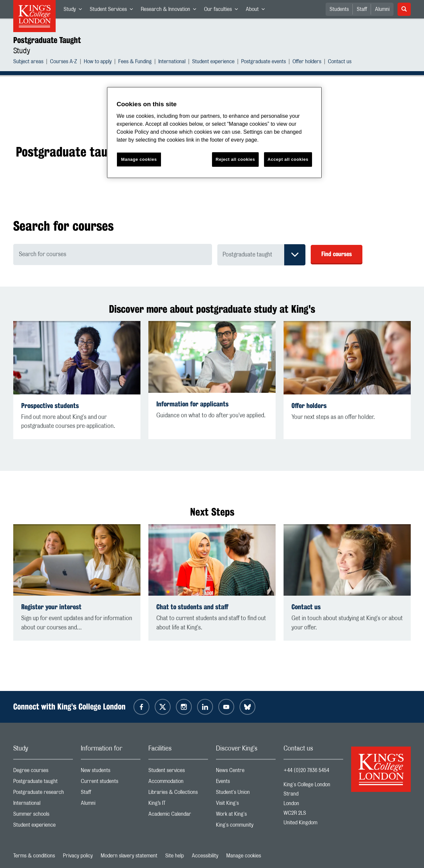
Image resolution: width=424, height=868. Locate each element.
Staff (362, 9)
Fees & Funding (135, 62)
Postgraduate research (43, 794)
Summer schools (43, 816)
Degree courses (43, 772)
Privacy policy (78, 856)
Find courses (337, 254)
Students (339, 9)
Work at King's (246, 816)
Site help (175, 856)
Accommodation (178, 783)
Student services (178, 772)
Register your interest (51, 607)
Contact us (340, 62)
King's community (246, 826)
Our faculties (223, 11)
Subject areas (28, 62)
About (257, 11)
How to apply (98, 62)
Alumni (382, 9)
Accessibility (205, 856)
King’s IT (178, 805)
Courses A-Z (64, 62)
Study (75, 11)
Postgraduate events (264, 62)
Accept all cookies (288, 159)
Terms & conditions (34, 856)
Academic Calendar (178, 816)
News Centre (246, 772)
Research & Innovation (170, 11)
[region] (214, 133)
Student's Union (246, 794)
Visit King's (246, 805)
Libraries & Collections (178, 794)
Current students (111, 783)
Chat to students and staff (192, 607)
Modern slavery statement (129, 856)
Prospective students (50, 406)
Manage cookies (244, 856)
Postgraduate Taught (47, 40)
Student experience (213, 62)
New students (111, 772)
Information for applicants (192, 404)
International (172, 62)
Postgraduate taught (43, 783)
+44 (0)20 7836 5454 (306, 770)
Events (246, 783)
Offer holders (307, 62)
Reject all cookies (235, 159)
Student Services (113, 11)
